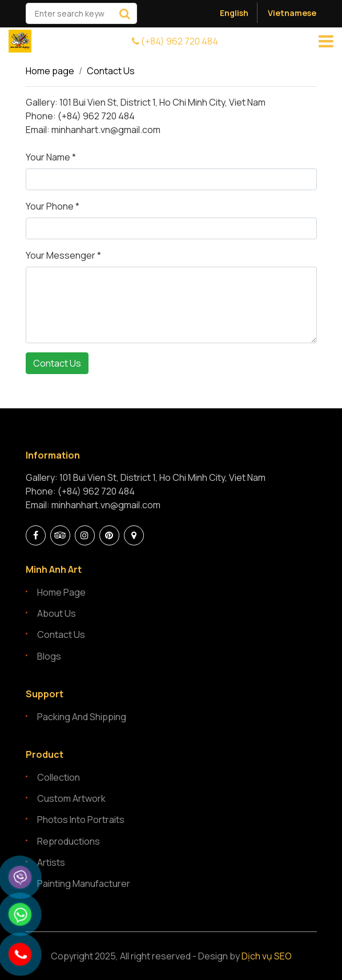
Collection (59, 777)
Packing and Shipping (82, 717)
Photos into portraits (81, 820)
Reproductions (69, 841)
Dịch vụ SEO (267, 956)
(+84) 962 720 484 (175, 41)
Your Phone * (53, 206)
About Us (57, 613)
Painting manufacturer (84, 883)
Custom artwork (71, 798)
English (234, 13)
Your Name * (51, 157)
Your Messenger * (63, 255)
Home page (50, 71)
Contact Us (111, 71)
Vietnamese (292, 13)
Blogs (49, 656)
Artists (51, 862)
